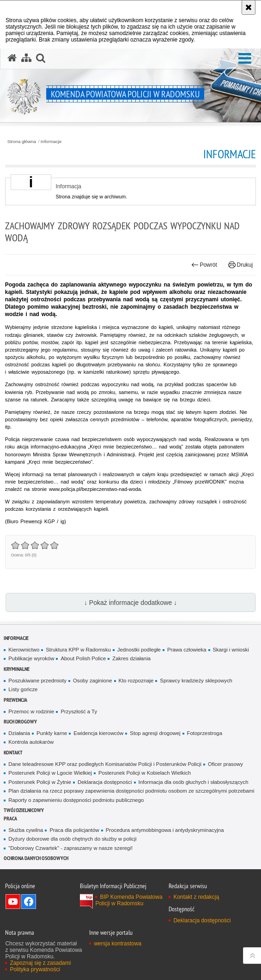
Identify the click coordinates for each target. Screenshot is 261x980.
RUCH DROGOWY (20, 721)
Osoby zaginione (93, 681)
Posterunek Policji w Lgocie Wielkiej (50, 773)
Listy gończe (23, 689)
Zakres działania (131, 658)
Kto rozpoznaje (136, 681)
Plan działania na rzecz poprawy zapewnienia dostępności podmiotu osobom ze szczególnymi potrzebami (131, 791)
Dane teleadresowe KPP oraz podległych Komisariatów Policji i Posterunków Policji (105, 764)
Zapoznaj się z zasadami (40, 963)
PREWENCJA (15, 700)
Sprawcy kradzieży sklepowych (196, 681)
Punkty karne (52, 733)
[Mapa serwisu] (26, 58)
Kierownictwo (24, 650)
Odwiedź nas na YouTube (13, 902)
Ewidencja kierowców (98, 733)
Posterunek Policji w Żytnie (40, 782)
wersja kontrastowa (118, 944)
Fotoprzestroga (205, 733)
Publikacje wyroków (31, 658)
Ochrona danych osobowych (36, 858)
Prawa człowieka (187, 650)
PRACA (10, 818)
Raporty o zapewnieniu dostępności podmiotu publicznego (76, 800)
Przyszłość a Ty (79, 711)
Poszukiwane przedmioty (37, 681)
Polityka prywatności (35, 969)
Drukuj (240, 265)
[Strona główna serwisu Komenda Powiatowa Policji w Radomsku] (12, 58)
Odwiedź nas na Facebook (29, 902)
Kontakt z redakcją (196, 897)
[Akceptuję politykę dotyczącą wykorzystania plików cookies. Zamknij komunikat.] (249, 7)
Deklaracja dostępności (105, 782)
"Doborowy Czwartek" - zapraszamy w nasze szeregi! (70, 848)
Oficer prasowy (225, 764)
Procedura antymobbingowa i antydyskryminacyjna (165, 830)
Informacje (51, 142)
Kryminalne (17, 669)
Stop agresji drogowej (155, 733)
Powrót (204, 265)
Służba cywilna (26, 830)
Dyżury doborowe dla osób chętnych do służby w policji (72, 839)
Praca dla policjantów (74, 830)
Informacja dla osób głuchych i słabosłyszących (194, 782)
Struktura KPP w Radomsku (78, 650)
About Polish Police (83, 658)
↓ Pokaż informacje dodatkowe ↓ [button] (130, 603)
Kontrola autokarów (31, 742)
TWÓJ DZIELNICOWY (24, 810)
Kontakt (13, 752)
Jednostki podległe (139, 650)
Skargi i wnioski (231, 650)
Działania (19, 733)
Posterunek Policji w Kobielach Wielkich (145, 773)
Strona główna (22, 142)
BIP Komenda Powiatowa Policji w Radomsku (129, 900)
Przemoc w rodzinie (31, 711)
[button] (245, 59)
